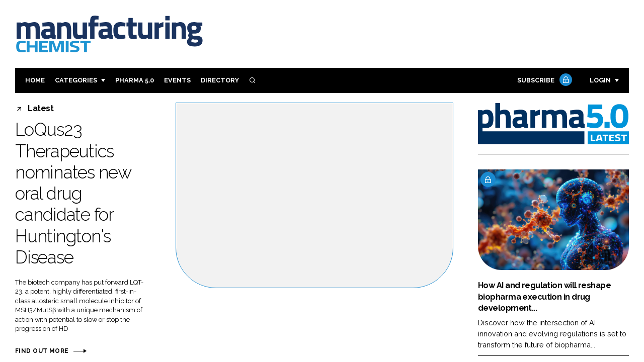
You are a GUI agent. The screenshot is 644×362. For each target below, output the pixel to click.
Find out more (42, 351)
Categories (76, 80)
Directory (220, 80)
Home (35, 80)
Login (600, 80)
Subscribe (543, 81)
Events (177, 80)
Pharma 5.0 (135, 80)
